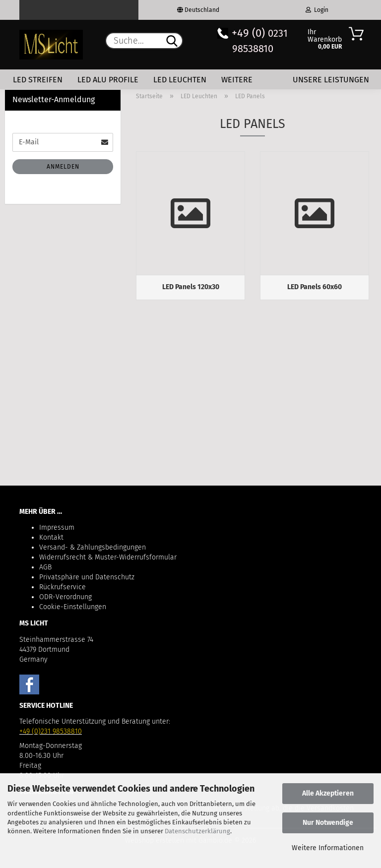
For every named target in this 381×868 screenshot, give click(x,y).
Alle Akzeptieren (328, 793)
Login (317, 10)
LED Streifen (38, 80)
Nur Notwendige (328, 823)
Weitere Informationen (328, 848)
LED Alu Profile (108, 80)
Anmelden (63, 167)
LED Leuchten (180, 80)
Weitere (237, 80)
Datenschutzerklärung (197, 831)
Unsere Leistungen (331, 80)
